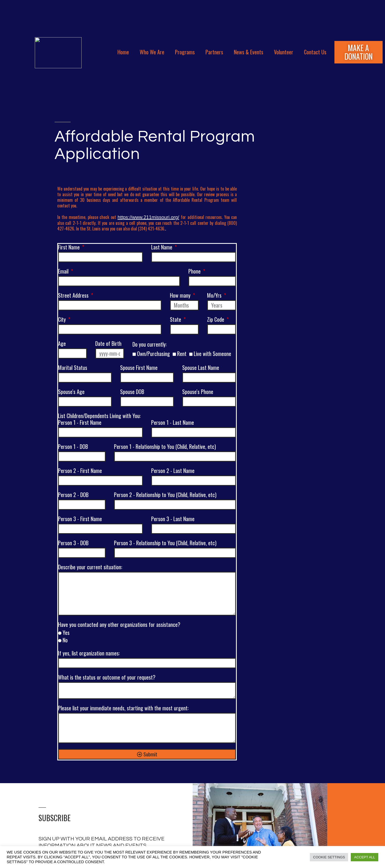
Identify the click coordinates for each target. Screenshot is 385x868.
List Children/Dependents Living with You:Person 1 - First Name (99, 419)
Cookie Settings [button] (329, 857)
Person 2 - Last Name (173, 471)
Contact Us (315, 52)
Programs (185, 52)
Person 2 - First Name (80, 471)
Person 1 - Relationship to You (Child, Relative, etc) (165, 447)
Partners (214, 52)
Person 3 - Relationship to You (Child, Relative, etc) (165, 543)
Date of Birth (108, 344)
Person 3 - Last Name (173, 519)
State (176, 320)
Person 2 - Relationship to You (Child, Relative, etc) (165, 495)
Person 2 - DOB (73, 495)
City (63, 320)
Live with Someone (212, 354)
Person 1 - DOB (73, 447)
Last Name (162, 247)
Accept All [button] (365, 857)
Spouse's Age (71, 392)
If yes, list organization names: (89, 653)
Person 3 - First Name (80, 519)
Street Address (74, 296)
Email (64, 272)
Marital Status (73, 368)
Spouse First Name (139, 368)
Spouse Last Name (201, 368)
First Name (70, 247)
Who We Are (152, 52)
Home (123, 52)
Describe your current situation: (90, 567)
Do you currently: (150, 345)
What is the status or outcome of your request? (107, 678)
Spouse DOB (132, 392)
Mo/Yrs (215, 296)
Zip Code (216, 320)
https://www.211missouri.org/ (148, 217)
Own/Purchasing (153, 354)
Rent (182, 354)
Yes (66, 632)
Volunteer (284, 52)
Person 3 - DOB (73, 543)
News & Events (249, 52)
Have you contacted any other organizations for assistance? (119, 625)
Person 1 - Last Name (173, 422)
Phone (195, 272)
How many (181, 296)
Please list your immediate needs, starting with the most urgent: (123, 708)
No (65, 640)
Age (62, 344)
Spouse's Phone (198, 392)
